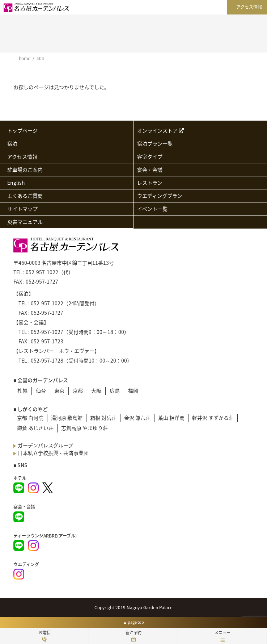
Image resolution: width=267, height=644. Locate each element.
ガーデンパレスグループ (45, 445)
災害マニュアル (25, 222)
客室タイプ (150, 156)
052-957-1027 (47, 332)
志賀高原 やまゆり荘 (84, 428)
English (16, 183)
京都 (78, 390)
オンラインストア (160, 130)
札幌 (22, 390)
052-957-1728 (47, 360)
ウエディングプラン (160, 196)
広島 (115, 390)
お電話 (44, 636)
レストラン (150, 183)
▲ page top (133, 622)
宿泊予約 (133, 636)
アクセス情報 (249, 7)
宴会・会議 (150, 170)
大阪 (96, 390)
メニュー (223, 636)
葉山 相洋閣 (171, 418)
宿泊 (12, 143)
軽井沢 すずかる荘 (213, 418)
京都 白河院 (30, 418)
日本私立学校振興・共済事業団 (53, 453)
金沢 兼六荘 (137, 418)
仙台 (41, 390)
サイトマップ (22, 209)
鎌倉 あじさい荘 (35, 428)
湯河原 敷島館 (67, 418)
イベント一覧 (152, 209)
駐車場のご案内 (25, 170)
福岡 (133, 390)
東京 (59, 390)
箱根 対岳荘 (103, 418)
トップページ (22, 130)
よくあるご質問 (25, 196)
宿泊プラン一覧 (155, 143)
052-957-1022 (42, 272)
